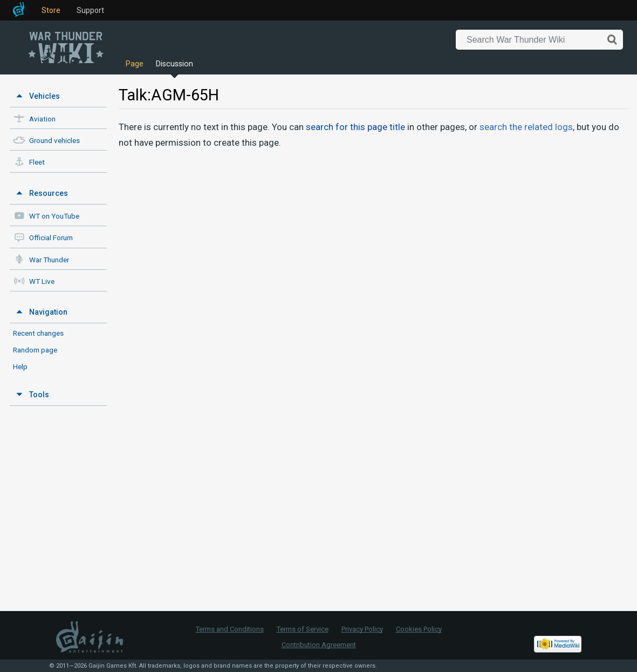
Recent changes (38, 333)
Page (135, 64)
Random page (35, 350)
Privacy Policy (362, 629)
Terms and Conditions (230, 629)
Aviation (42, 119)
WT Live (42, 281)
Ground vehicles (54, 141)
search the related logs (526, 127)
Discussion (174, 64)
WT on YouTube (54, 216)
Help (20, 366)
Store (51, 10)
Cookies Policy (419, 629)
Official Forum (51, 238)
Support (90, 10)
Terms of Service (303, 629)
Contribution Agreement (319, 645)
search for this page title (355, 127)
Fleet (37, 162)
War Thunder (49, 260)
